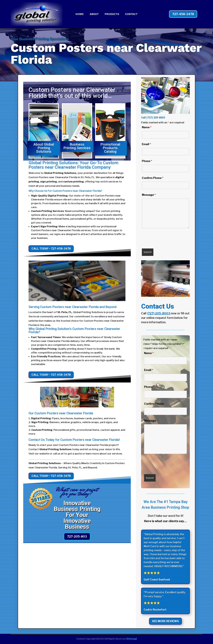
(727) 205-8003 (156, 118)
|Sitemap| (132, 639)
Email (146, 144)
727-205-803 (77, 536)
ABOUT (94, 14)
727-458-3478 (183, 14)
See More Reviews (165, 621)
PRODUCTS (112, 14)
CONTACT (131, 14)
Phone (147, 161)
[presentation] (164, 239)
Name (147, 127)
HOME (80, 14)
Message (149, 195)
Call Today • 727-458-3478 (51, 249)
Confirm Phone (153, 178)
